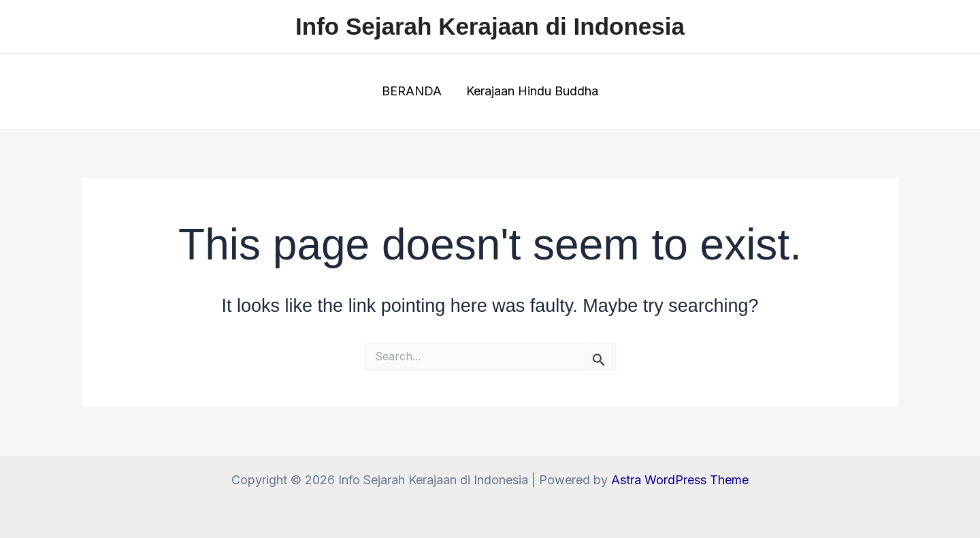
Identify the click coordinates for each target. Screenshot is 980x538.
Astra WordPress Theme (680, 480)
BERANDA (412, 91)
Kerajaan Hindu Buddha (532, 91)
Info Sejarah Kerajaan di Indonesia (490, 26)
